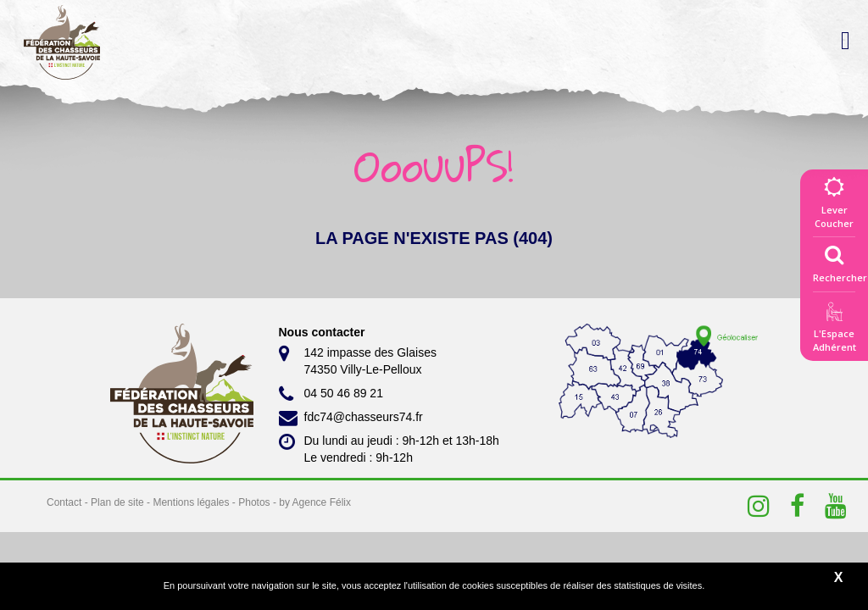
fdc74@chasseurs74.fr (351, 418)
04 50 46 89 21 (331, 394)
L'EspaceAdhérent (834, 330)
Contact (64, 502)
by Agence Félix (315, 502)
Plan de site (117, 502)
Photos (254, 502)
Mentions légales (191, 502)
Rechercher (840, 260)
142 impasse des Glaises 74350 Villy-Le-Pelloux (358, 360)
